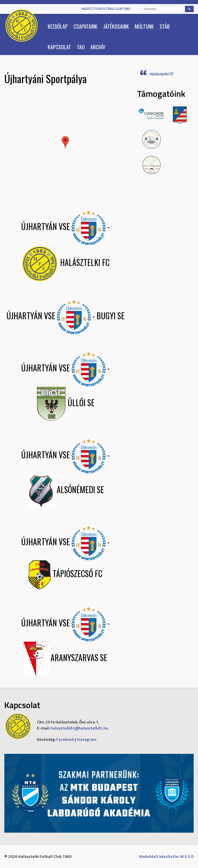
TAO (81, 47)
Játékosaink (116, 26)
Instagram (87, 739)
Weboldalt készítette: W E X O (166, 856)
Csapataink (85, 26)
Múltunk (144, 26)
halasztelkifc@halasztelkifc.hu (79, 728)
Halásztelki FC (161, 74)
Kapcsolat (59, 47)
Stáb (165, 26)
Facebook (65, 739)
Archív (98, 47)
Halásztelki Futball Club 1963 (106, 9)
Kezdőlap (58, 26)
